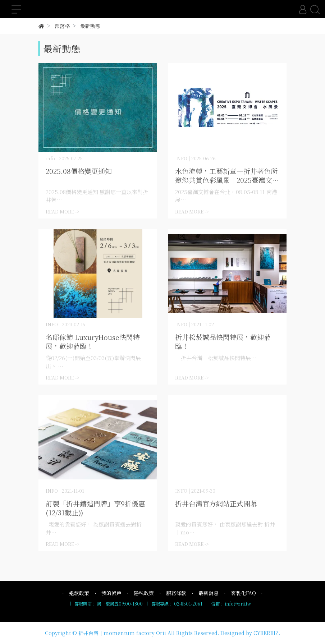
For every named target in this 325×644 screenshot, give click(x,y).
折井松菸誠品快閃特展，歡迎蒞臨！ (223, 341)
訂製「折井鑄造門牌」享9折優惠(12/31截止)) (95, 508)
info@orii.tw (238, 604)
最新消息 (209, 593)
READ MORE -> (62, 211)
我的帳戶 (111, 593)
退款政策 (79, 593)
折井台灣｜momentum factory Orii (122, 633)
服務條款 (176, 593)
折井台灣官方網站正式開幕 (216, 503)
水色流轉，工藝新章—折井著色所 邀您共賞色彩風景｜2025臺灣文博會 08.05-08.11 (227, 175)
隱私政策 (144, 593)
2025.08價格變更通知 (79, 171)
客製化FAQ (243, 593)
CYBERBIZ (266, 633)
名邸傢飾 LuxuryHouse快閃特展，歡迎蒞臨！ (93, 341)
